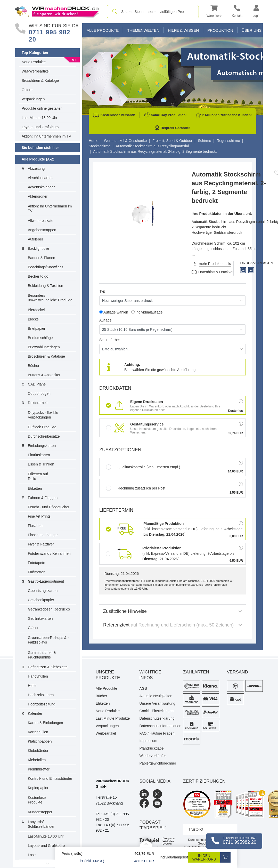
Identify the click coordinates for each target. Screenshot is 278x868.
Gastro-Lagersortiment (46, 581)
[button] (214, 12)
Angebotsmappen (42, 230)
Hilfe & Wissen (183, 30)
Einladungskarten (42, 446)
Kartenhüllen (38, 732)
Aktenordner (38, 196)
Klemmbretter (39, 769)
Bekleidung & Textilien (46, 286)
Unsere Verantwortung (157, 703)
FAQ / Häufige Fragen (157, 733)
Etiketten (35, 488)
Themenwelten (143, 30)
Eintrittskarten (39, 455)
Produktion (220, 30)
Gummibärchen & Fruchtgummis (42, 655)
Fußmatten (37, 572)
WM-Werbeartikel (36, 71)
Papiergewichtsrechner (158, 763)
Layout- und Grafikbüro (40, 127)
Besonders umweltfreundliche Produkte (50, 298)
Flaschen (35, 526)
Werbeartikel (106, 733)
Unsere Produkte (108, 675)
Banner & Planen (42, 258)
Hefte (32, 686)
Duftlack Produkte (42, 427)
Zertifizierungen (204, 781)
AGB (143, 688)
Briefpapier (37, 328)
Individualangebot (174, 857)
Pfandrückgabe (152, 748)
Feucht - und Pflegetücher (49, 507)
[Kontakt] (237, 12)
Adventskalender (41, 187)
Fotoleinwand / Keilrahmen (49, 553)
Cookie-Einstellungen (157, 711)
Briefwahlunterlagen (44, 347)
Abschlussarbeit (41, 178)
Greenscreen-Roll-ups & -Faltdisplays (48, 640)
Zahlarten (196, 672)
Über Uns (252, 30)
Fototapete (36, 563)
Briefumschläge (40, 338)
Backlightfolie (39, 248)
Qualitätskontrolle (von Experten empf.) (143, 467)
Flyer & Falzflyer (41, 544)
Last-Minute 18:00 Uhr (40, 118)
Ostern (27, 90)
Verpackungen (33, 99)
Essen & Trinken (41, 464)
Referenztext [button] (173, 625)
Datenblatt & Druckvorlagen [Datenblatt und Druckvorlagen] (220, 272)
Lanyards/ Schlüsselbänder (41, 824)
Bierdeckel (36, 310)
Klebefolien (37, 760)
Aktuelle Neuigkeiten (156, 696)
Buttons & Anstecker (44, 375)
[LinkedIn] (144, 794)
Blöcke (33, 319)
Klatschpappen (40, 741)
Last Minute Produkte (113, 718)
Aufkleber (35, 239)
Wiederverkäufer (153, 756)
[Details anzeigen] (146, 844)
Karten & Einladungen (45, 723)
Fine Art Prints (39, 516)
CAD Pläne (37, 384)
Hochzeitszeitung (42, 704)
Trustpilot (196, 829)
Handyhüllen (38, 676)
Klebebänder (38, 751)
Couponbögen (39, 393)
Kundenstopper (40, 812)
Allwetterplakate (41, 221)
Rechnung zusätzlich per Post (136, 488)
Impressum (148, 741)
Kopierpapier (38, 788)
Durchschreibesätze (44, 436)
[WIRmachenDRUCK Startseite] (57, 11)
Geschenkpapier (41, 600)
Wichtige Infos (150, 675)
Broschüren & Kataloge (40, 81)
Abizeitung (36, 168)
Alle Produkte (103, 30)
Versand (238, 672)
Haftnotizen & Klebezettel (48, 667)
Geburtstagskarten (43, 591)
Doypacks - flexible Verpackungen (43, 415)
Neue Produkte (34, 62)
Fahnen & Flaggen (43, 498)
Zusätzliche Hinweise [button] (173, 611)
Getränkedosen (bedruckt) (49, 609)
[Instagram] (157, 794)
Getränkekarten (40, 618)
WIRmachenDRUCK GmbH (113, 784)
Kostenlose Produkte (37, 800)
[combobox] (153, 12)
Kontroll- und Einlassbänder (50, 778)
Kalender (35, 713)
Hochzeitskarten (41, 695)
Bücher (34, 366)
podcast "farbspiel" (153, 825)
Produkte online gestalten (42, 108)
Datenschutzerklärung (157, 718)
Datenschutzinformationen (158, 726)
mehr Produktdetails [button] (215, 264)
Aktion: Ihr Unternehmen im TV (46, 136)
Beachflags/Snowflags (46, 267)
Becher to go (38, 276)
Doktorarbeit (38, 403)
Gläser (33, 628)
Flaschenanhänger (43, 535)
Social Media (155, 781)
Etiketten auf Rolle (38, 476)
